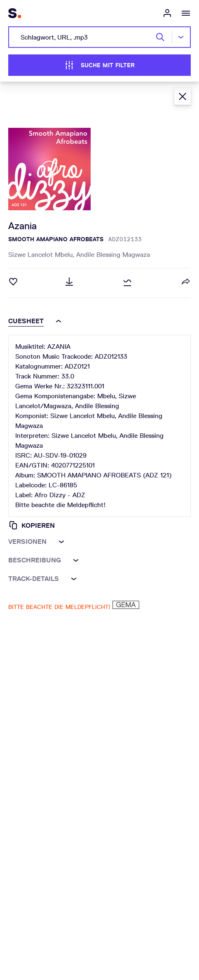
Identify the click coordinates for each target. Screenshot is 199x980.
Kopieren (32, 525)
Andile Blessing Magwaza (113, 255)
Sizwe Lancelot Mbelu (42, 255)
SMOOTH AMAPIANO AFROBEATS (56, 239)
